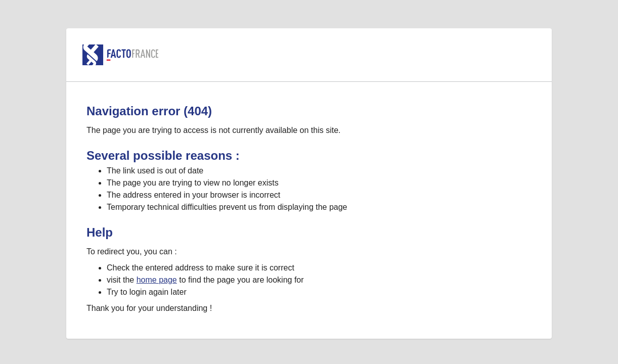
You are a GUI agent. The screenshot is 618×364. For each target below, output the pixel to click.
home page (157, 280)
